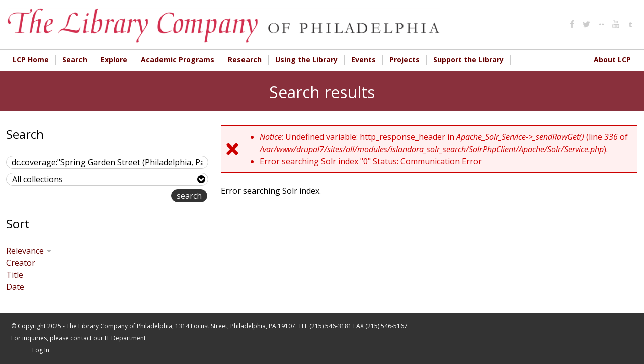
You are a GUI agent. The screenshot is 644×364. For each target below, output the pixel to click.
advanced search (139, 197)
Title (15, 275)
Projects (405, 60)
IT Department (125, 338)
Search (75, 60)
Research (245, 60)
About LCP (612, 60)
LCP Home (31, 60)
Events (364, 60)
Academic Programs (178, 60)
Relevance (29, 251)
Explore (114, 60)
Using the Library (306, 60)
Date (15, 287)
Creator (21, 263)
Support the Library (468, 60)
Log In (41, 350)
